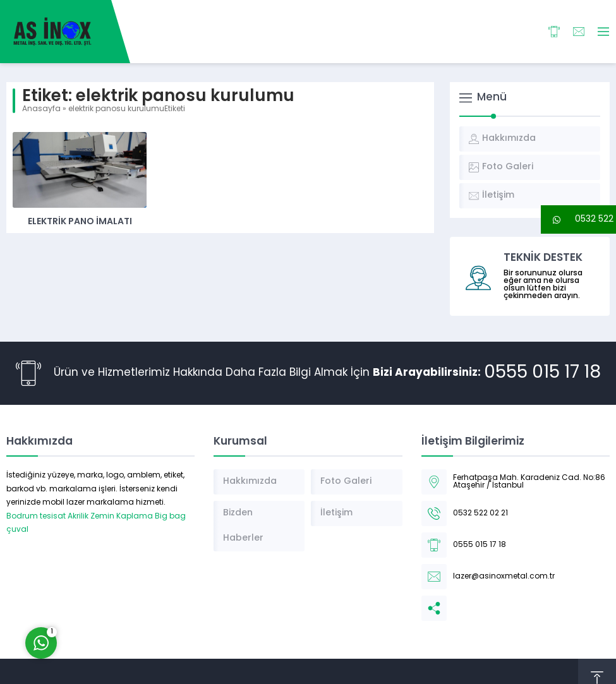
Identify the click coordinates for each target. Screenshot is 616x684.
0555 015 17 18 (542, 373)
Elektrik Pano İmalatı (80, 222)
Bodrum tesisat (36, 517)
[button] (578, 219)
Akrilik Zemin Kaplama (110, 517)
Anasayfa (41, 109)
